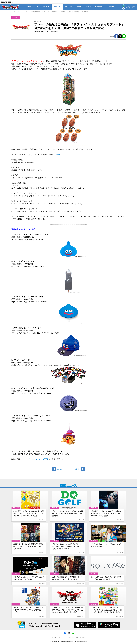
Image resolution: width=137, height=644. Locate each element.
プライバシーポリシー (68, 637)
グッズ (16, 17)
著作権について (56, 637)
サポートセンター (80, 637)
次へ (77, 469)
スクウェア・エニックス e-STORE (35, 459)
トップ (13, 12)
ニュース (20, 12)
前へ (60, 469)
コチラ (57, 155)
